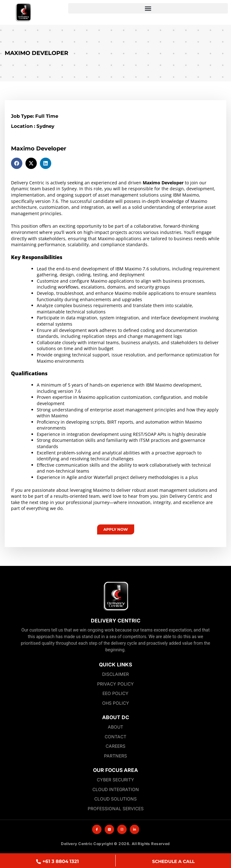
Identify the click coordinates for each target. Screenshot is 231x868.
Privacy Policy (115, 684)
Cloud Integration (116, 789)
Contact (115, 737)
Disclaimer (115, 674)
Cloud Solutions (115, 799)
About (115, 727)
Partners (115, 756)
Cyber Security (115, 780)
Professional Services (116, 808)
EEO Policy (115, 693)
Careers (115, 746)
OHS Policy (116, 703)
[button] (148, 8)
